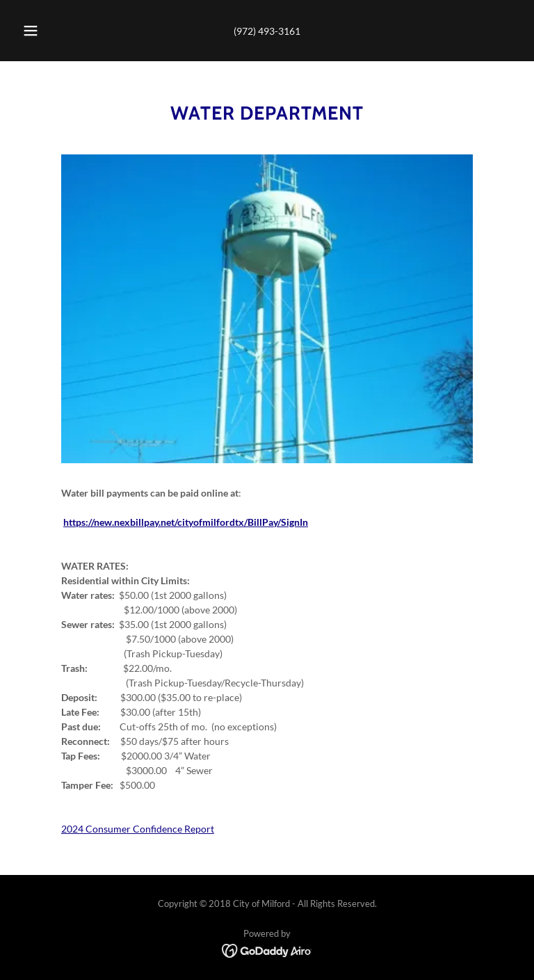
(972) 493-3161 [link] (267, 31)
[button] (38, 31)
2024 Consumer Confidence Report (138, 829)
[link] (267, 950)
